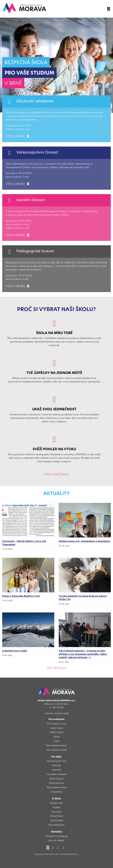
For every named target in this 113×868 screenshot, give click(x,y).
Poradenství (56, 792)
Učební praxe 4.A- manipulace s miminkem (84, 541)
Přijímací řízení (57, 733)
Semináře (57, 770)
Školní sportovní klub (57, 788)
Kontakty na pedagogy (56, 836)
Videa (57, 741)
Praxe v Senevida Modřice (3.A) (21, 596)
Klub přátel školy (57, 825)
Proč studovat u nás (56, 724)
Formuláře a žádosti (57, 774)
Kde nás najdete (57, 841)
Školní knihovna (57, 783)
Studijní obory (56, 728)
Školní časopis (57, 779)
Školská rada (56, 803)
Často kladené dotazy (57, 746)
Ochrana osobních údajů (57, 714)
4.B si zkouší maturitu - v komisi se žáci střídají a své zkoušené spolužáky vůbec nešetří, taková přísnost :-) (83, 654)
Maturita (57, 766)
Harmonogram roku (57, 761)
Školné (57, 737)
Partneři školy (56, 816)
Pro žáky (57, 757)
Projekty (56, 808)
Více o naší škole (56, 475)
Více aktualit (57, 668)
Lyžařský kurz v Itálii (15, 651)
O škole (57, 799)
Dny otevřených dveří (57, 750)
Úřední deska (57, 821)
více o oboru (18, 137)
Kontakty (57, 832)
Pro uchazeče (57, 719)
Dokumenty (56, 812)
